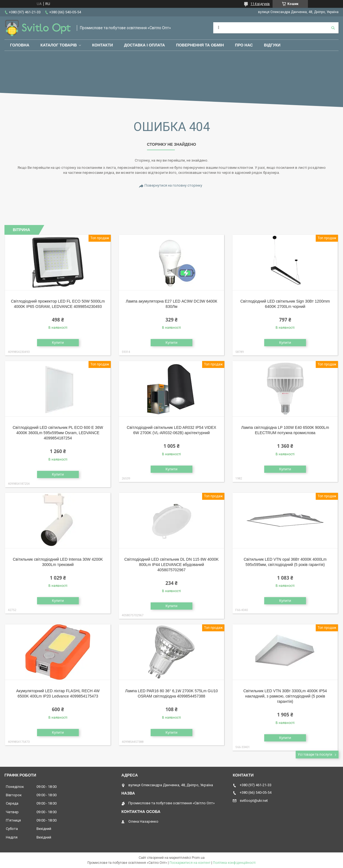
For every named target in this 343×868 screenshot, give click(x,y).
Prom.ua (198, 858)
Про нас (244, 45)
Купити (58, 342)
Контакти (103, 45)
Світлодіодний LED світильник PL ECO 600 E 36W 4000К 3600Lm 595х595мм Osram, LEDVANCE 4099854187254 (58, 433)
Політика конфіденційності (234, 863)
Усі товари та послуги (315, 755)
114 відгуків (260, 4)
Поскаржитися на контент (190, 863)
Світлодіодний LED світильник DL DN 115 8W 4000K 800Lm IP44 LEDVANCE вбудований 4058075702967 (172, 565)
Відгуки (272, 45)
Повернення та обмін (200, 45)
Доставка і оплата (145, 45)
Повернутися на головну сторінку (173, 185)
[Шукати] (333, 28)
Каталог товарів (58, 45)
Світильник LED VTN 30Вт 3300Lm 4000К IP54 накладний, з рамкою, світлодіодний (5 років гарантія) (285, 696)
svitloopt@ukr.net (254, 801)
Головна (20, 45)
